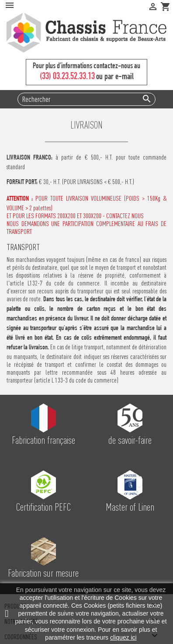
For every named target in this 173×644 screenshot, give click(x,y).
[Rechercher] (87, 99)
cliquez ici (123, 637)
